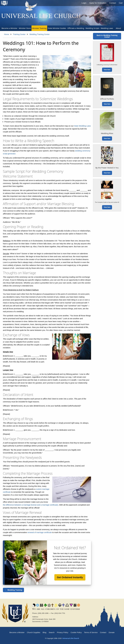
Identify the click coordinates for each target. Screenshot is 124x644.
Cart (121, 3)
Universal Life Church (41, 16)
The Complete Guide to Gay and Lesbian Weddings (109, 202)
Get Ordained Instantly (70, 577)
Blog (44, 632)
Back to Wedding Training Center (107, 36)
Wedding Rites (107, 133)
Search (52, 632)
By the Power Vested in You (107, 168)
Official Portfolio (107, 99)
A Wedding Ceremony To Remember (107, 65)
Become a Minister (17, 632)
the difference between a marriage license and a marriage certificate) (31, 505)
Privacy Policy (63, 632)
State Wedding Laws (82, 126)
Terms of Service (91, 632)
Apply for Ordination (98, 3)
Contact (113, 3)
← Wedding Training (13, 590)
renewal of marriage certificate (40, 532)
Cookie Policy (76, 632)
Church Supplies (34, 632)
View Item (107, 70)
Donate (112, 632)
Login (84, 3)
